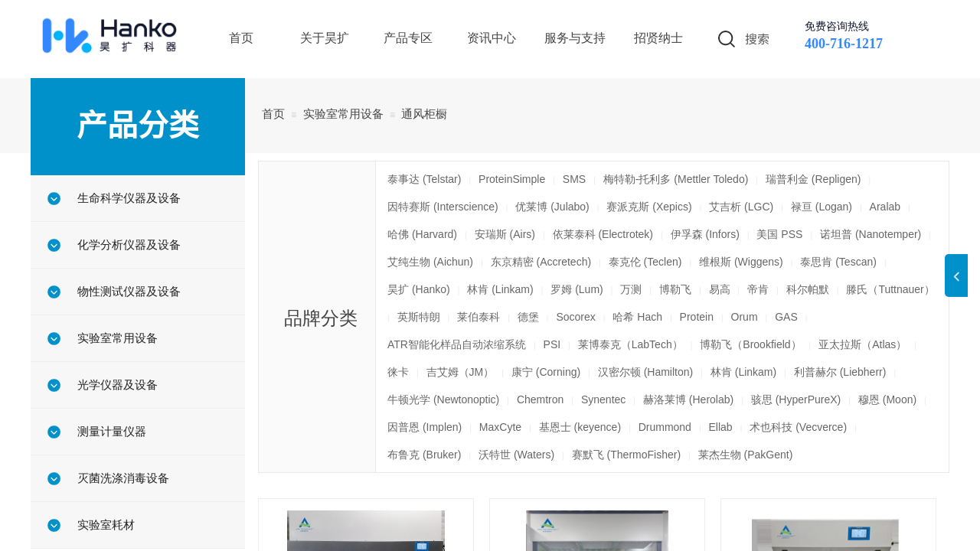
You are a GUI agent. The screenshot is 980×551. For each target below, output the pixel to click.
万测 (631, 289)
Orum (745, 317)
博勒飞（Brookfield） (750, 344)
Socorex (575, 317)
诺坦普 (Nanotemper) (871, 234)
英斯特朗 (419, 317)
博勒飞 (675, 289)
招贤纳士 (658, 38)
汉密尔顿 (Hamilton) (645, 372)
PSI (552, 344)
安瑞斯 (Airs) (505, 234)
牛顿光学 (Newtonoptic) (443, 399)
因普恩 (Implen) (425, 427)
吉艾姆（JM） (461, 372)
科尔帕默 (808, 289)
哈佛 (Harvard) (422, 234)
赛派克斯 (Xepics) (649, 207)
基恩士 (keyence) (580, 427)
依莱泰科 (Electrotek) (603, 234)
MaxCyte (500, 427)
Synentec (603, 399)
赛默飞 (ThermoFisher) (626, 455)
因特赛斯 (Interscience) (443, 207)
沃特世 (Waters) (516, 455)
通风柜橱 (424, 114)
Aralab (885, 207)
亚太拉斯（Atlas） (862, 344)
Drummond (665, 427)
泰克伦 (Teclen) (645, 262)
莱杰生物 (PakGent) (746, 455)
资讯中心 (492, 38)
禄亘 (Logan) (822, 207)
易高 (720, 289)
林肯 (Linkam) (500, 289)
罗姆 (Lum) (577, 289)
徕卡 (398, 372)
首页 (273, 114)
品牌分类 (321, 318)
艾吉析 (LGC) (741, 207)
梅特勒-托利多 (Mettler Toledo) (676, 179)
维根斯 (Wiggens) (741, 262)
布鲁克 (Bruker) (424, 455)
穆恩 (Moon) (887, 399)
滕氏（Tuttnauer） (890, 289)
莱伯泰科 (479, 317)
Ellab (721, 427)
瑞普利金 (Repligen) (813, 179)
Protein (697, 317)
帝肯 (758, 289)
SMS (574, 179)
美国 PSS (779, 234)
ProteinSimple (512, 179)
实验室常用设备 (343, 114)
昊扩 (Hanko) (419, 289)
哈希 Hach (637, 317)
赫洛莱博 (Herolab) (688, 399)
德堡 (528, 317)
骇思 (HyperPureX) (796, 399)
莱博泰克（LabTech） (630, 344)
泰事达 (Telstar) (424, 179)
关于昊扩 (325, 38)
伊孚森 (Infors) (705, 234)
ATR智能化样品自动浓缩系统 (457, 344)
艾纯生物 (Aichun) (430, 262)
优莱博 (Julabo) (552, 207)
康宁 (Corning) (546, 372)
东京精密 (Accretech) (541, 262)
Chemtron (540, 399)
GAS (786, 317)
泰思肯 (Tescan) (838, 262)
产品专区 (408, 38)
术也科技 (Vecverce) (798, 427)
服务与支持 (575, 38)
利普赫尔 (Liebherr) (840, 372)
